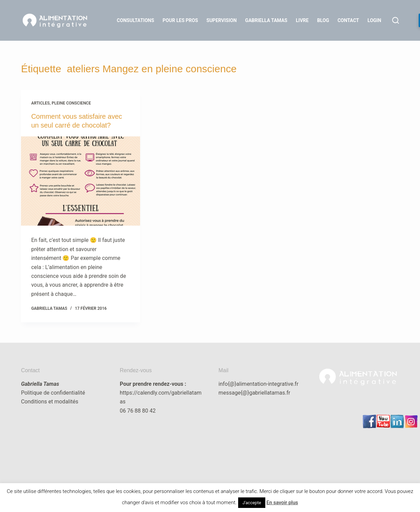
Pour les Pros (180, 20)
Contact (348, 20)
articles (41, 103)
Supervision (222, 20)
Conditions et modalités (50, 402)
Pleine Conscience (71, 103)
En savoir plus (282, 502)
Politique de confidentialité (53, 393)
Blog (323, 20)
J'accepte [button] (252, 503)
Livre (302, 20)
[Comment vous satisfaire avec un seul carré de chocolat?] (81, 181)
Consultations (135, 20)
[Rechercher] (396, 20)
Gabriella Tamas (266, 20)
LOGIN (374, 20)
